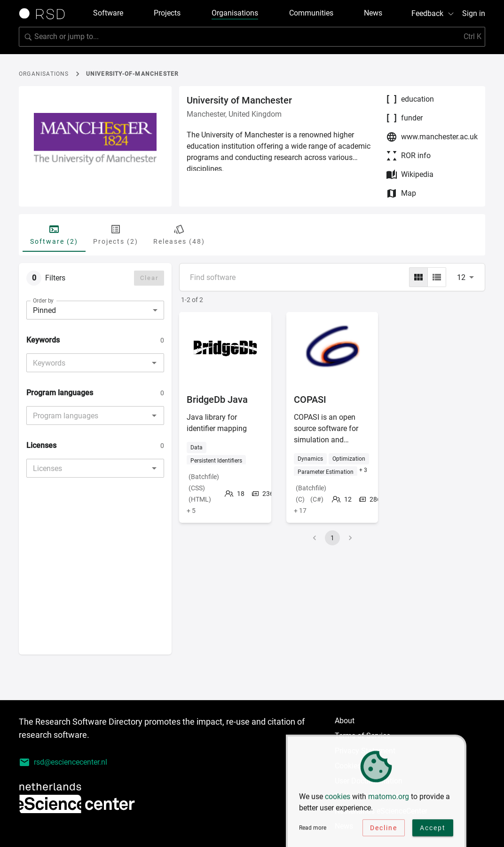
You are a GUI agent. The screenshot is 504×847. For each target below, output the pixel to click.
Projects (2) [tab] (116, 234)
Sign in (474, 13)
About (345, 721)
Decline (384, 830)
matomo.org (389, 798)
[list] (437, 277)
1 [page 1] (332, 538)
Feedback (433, 13)
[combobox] (87, 363)
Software (108, 13)
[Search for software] (252, 37)
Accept (433, 830)
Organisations (235, 13)
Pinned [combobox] (44, 310)
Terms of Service (362, 736)
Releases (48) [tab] (179, 234)
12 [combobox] (461, 277)
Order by (43, 301)
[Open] (154, 363)
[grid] (418, 277)
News (373, 13)
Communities (311, 13)
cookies (338, 798)
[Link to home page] (45, 14)
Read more (313, 830)
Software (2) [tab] (54, 234)
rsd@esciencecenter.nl (63, 762)
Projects (167, 13)
